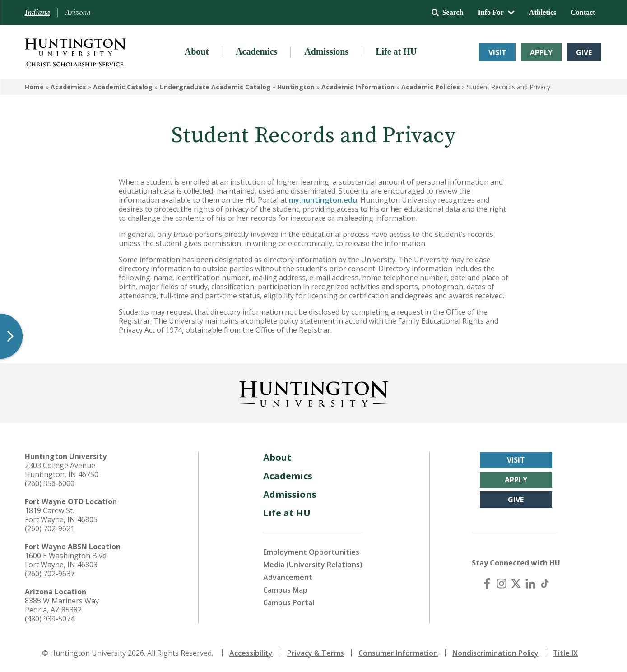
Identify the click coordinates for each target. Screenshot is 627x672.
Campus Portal (289, 602)
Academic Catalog (123, 87)
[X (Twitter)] (516, 584)
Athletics (543, 12)
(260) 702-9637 (50, 574)
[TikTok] (545, 584)
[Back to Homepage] (314, 392)
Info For (496, 12)
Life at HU (396, 51)
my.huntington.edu (323, 200)
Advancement (288, 577)
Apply (541, 52)
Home (34, 87)
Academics (256, 51)
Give (584, 52)
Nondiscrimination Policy (495, 653)
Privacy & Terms (316, 653)
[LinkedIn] (530, 584)
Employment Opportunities (311, 552)
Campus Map (285, 590)
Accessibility (251, 653)
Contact (583, 12)
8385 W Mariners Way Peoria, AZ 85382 (62, 605)
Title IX (565, 653)
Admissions (326, 51)
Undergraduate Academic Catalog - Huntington (237, 87)
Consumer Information (398, 653)
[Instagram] (502, 584)
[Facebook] (487, 584)
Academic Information (358, 87)
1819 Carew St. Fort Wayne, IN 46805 (61, 515)
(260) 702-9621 (50, 528)
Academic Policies (431, 87)
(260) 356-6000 (50, 483)
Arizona (78, 13)
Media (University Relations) (313, 565)
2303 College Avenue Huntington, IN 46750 (62, 470)
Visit (497, 52)
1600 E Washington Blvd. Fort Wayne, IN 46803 (66, 560)
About (197, 51)
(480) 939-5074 (50, 619)
